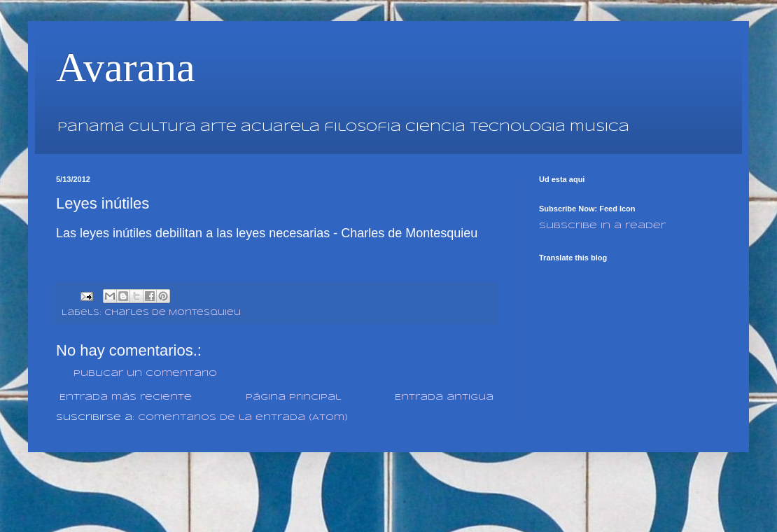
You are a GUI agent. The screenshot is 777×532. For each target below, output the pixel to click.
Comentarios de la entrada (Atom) (243, 418)
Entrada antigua (444, 397)
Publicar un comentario (145, 373)
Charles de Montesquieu (173, 313)
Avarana (126, 67)
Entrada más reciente (126, 397)
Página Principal (293, 397)
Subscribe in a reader (602, 226)
